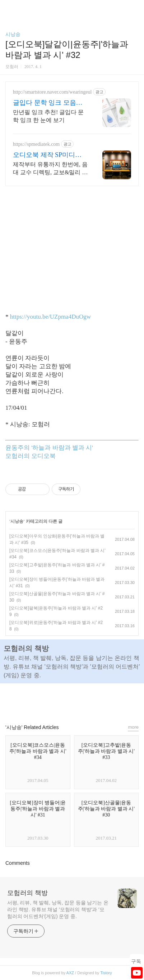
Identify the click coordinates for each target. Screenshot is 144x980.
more (133, 727)
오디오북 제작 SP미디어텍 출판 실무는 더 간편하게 (48, 155)
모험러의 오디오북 (31, 456)
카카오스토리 (72, 700)
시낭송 (13, 34)
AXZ (70, 973)
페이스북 (56, 700)
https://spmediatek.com (36, 144)
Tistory (106, 973)
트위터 (88, 700)
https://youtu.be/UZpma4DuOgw (50, 317)
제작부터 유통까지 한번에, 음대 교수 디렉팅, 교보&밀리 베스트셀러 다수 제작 (50, 169)
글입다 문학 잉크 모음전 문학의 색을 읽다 (48, 103)
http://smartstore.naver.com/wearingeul (52, 92)
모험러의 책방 (27, 893)
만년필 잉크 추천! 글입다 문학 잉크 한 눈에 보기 (48, 116)
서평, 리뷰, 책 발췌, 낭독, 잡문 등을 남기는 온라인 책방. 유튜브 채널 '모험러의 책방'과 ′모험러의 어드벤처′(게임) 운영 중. (58, 909)
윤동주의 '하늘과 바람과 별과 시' (49, 448)
